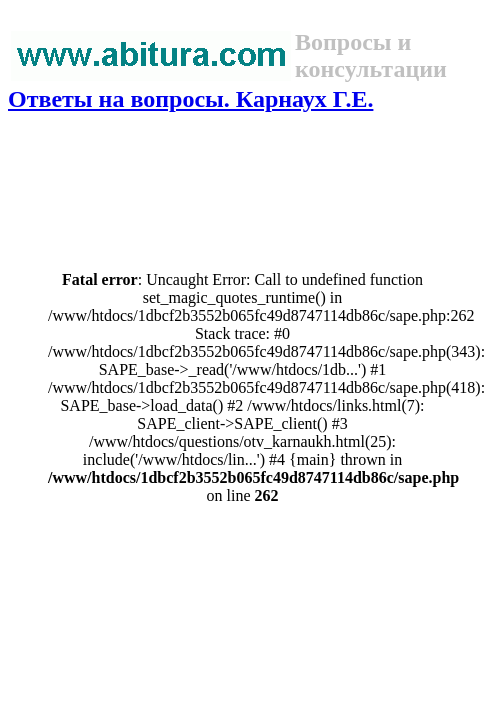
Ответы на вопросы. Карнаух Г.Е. (190, 99)
